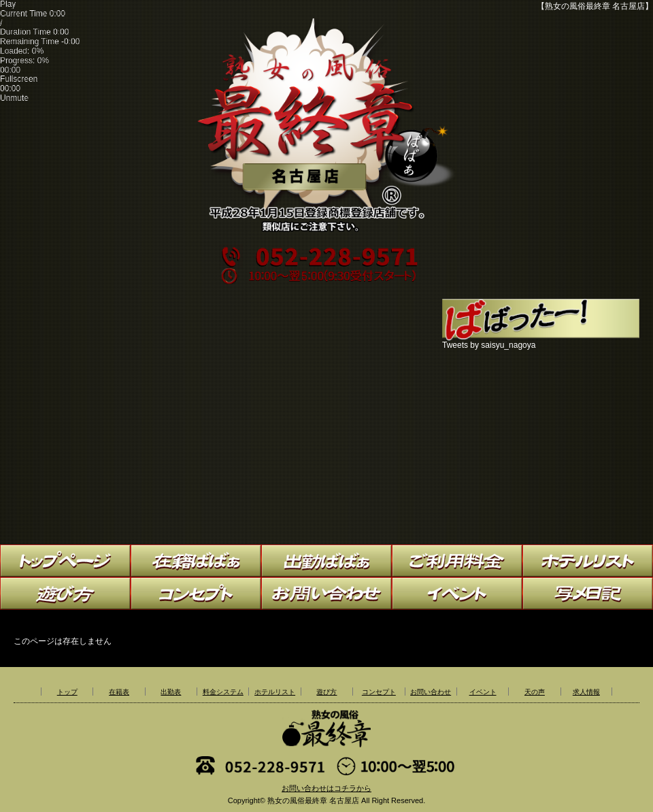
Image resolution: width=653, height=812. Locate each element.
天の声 (535, 692)
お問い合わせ (431, 692)
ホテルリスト (275, 692)
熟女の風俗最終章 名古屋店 (313, 800)
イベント (483, 692)
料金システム (223, 692)
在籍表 (119, 692)
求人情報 (586, 692)
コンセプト (379, 692)
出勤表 (171, 692)
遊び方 (326, 692)
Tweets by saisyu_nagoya (489, 345)
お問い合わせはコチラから (326, 788)
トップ (67, 692)
